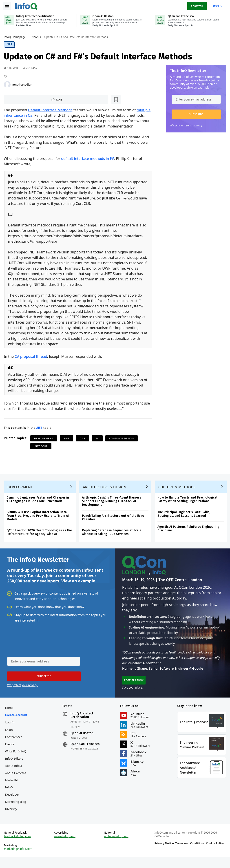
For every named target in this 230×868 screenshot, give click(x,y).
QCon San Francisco (86, 753)
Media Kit (12, 789)
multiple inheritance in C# (26, 115)
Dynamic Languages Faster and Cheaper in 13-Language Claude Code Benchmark (38, 506)
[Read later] (31, 99)
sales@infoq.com (65, 846)
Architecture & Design (105, 493)
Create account (17, 724)
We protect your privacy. (186, 124)
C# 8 (83, 444)
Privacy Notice (164, 853)
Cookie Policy (215, 853)
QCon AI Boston (82, 742)
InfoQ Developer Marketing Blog (16, 803)
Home (10, 716)
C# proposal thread (32, 362)
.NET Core (42, 451)
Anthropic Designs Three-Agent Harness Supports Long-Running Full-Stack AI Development (112, 508)
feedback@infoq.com (18, 846)
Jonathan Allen (23, 84)
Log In (11, 731)
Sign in (217, 5)
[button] (196, 113)
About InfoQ (14, 774)
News (36, 36)
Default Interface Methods (51, 110)
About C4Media (16, 782)
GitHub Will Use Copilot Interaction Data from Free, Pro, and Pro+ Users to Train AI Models (38, 522)
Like (17, 99)
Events (10, 753)
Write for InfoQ (16, 760)
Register (196, 5)
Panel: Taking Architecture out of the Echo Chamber (114, 524)
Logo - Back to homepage (27, 5)
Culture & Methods (178, 493)
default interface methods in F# (88, 164)
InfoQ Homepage (15, 36)
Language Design (122, 444)
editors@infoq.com (116, 846)
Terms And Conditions (190, 853)
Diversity (12, 818)
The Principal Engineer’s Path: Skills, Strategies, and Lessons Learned (184, 520)
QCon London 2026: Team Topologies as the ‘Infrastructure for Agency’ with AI (40, 539)
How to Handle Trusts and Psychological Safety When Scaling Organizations (188, 506)
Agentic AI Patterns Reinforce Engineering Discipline (189, 535)
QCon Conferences (14, 742)
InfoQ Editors (15, 767)
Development (44, 444)
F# (98, 444)
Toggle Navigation (9, 5)
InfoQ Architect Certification (82, 724)
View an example (197, 87)
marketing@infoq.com (19, 859)
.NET (10, 43)
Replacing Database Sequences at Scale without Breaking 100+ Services (112, 539)
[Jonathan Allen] (8, 84)
